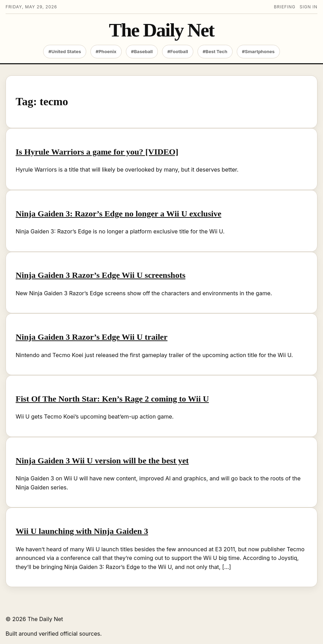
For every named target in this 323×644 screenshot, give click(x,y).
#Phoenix (106, 51)
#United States (65, 51)
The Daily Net (161, 30)
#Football (177, 51)
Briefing (285, 7)
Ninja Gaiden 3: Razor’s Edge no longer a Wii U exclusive (119, 214)
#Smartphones (258, 51)
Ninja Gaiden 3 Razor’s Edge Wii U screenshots (100, 275)
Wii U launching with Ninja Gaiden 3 (82, 531)
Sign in (309, 7)
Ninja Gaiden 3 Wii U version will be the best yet (102, 461)
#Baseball (142, 51)
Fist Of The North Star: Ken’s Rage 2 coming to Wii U (112, 399)
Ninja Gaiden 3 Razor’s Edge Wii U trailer (92, 337)
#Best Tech (215, 51)
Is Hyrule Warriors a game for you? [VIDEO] (97, 152)
